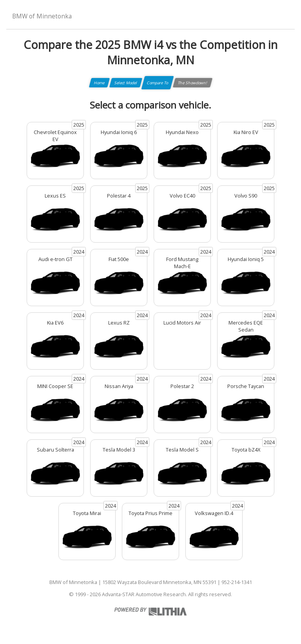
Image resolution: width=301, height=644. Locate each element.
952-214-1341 (237, 582)
